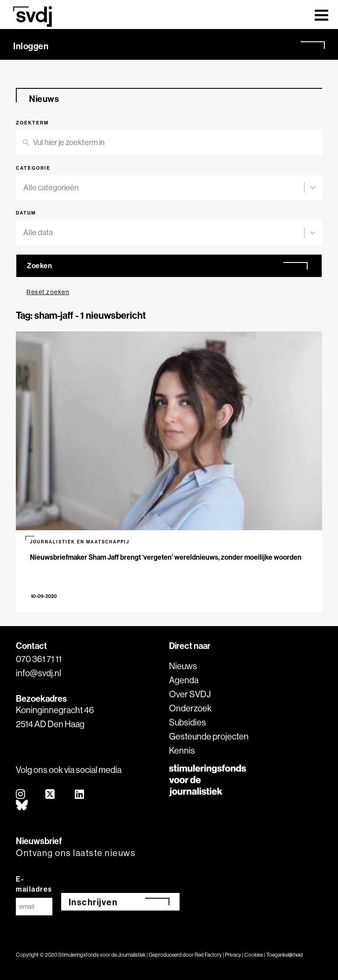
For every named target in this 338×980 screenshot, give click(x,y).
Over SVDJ (190, 694)
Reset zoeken (48, 292)
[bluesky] (22, 806)
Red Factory (208, 955)
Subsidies (187, 722)
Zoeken (39, 266)
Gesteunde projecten (209, 736)
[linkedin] (80, 795)
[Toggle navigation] (321, 15)
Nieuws (183, 666)
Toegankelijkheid (285, 955)
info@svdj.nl (39, 673)
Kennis (182, 750)
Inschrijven (93, 902)
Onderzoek (190, 708)
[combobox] (164, 188)
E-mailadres (34, 884)
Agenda (184, 680)
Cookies (254, 955)
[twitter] (50, 795)
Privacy (233, 955)
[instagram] (21, 795)
